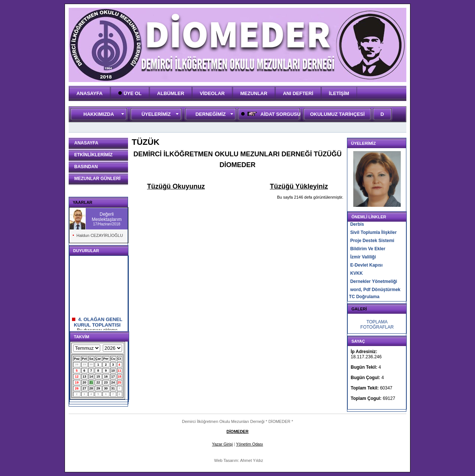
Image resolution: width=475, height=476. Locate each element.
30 (91, 364)
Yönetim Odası (250, 444)
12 (77, 376)
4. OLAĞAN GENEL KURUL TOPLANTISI (97, 324)
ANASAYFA (89, 93)
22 (98, 382)
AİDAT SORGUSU (270, 114)
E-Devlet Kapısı (366, 265)
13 (84, 376)
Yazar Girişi (222, 444)
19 (77, 382)
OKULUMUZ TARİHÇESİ (337, 114)
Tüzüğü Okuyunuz (176, 186)
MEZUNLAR (254, 93)
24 (113, 382)
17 (113, 376)
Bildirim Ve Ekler (368, 249)
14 (91, 376)
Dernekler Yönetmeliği (374, 281)
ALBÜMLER (171, 93)
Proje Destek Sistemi (372, 241)
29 (84, 364)
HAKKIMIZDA (99, 114)
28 (77, 364)
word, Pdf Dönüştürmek (375, 290)
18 (119, 376)
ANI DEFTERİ (298, 93)
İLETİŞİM (339, 93)
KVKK (357, 273)
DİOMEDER (237, 431)
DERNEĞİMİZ (211, 114)
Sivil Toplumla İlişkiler (374, 232)
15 (98, 376)
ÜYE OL (130, 93)
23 (106, 382)
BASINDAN (86, 167)
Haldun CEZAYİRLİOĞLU (100, 235)
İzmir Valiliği (363, 257)
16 (106, 376)
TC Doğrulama (364, 297)
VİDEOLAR (212, 93)
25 (119, 382)
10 (113, 371)
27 (84, 388)
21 (91, 382)
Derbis (357, 224)
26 (77, 388)
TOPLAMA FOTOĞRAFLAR (377, 325)
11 (119, 371)
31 (113, 388)
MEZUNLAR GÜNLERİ (97, 179)
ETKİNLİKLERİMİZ (93, 155)
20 (84, 382)
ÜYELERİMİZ (156, 114)
